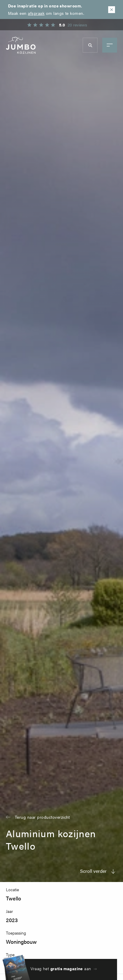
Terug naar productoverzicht (42, 817)
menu (110, 45)
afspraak (36, 13)
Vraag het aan (61, 968)
